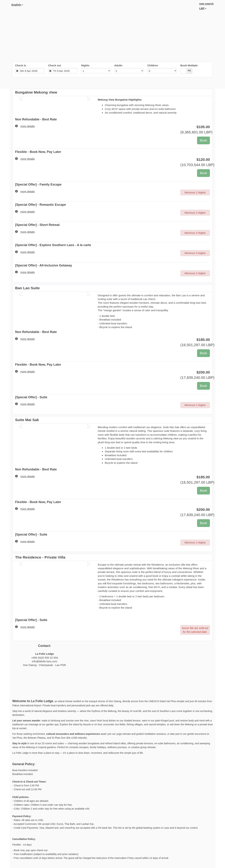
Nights (85, 65)
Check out (55, 65)
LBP (203, 8)
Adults (118, 65)
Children (153, 65)
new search (206, 4)
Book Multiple (189, 65)
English (17, 5)
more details (25, 126)
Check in (21, 65)
